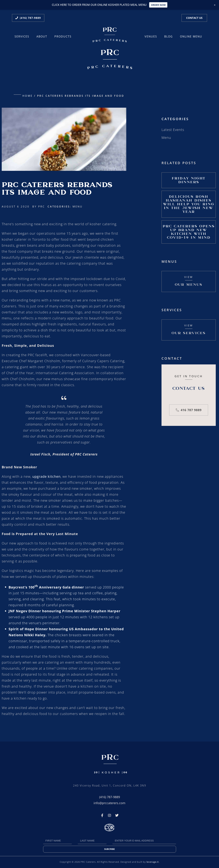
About (42, 36)
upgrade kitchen (46, 476)
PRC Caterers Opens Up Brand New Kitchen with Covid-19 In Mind (189, 232)
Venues (151, 36)
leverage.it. (153, 862)
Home (28, 96)
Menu (78, 206)
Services (22, 36)
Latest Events (173, 130)
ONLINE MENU (191, 36)
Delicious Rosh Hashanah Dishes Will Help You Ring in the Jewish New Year (189, 204)
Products (63, 36)
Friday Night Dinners (189, 180)
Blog (169, 36)
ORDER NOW (158, 5)
